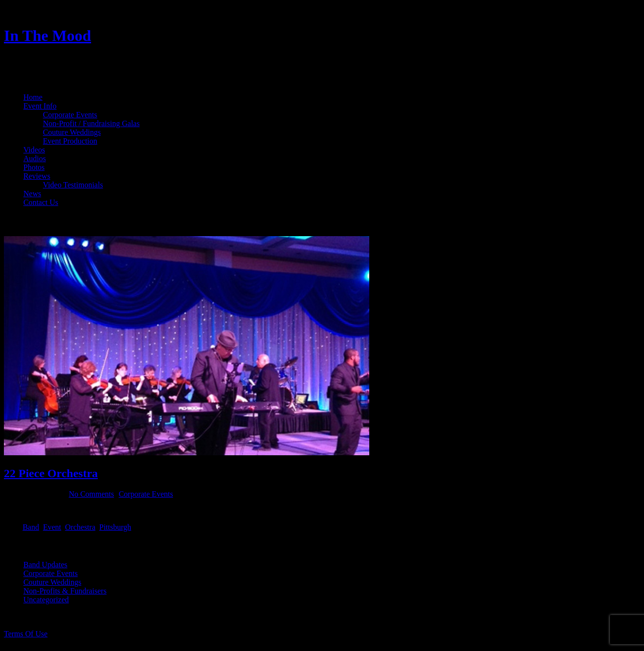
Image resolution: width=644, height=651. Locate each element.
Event (52, 527)
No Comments (91, 494)
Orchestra (80, 527)
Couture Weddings (72, 132)
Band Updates (45, 565)
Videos (34, 150)
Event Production (70, 141)
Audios (35, 158)
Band (31, 527)
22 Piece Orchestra (51, 473)
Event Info (40, 106)
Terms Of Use (26, 634)
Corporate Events (70, 115)
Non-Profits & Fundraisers (65, 591)
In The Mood (47, 36)
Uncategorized (46, 600)
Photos (34, 167)
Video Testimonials (73, 185)
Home (33, 97)
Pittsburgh (115, 527)
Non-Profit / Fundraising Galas (91, 123)
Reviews (37, 176)
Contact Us (41, 202)
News (32, 194)
